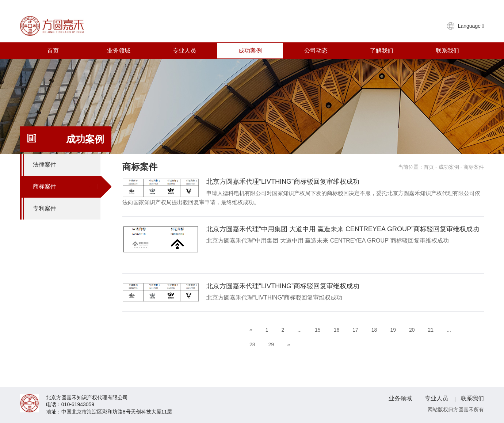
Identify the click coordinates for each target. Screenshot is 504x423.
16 (337, 330)
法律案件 (67, 165)
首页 (53, 51)
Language (471, 26)
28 (252, 344)
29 (271, 344)
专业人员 (184, 51)
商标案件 (67, 187)
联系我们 (447, 51)
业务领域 (119, 51)
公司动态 (316, 51)
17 (355, 330)
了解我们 (382, 51)
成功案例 (250, 51)
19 (393, 330)
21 (431, 330)
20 (412, 330)
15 (318, 330)
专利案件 (67, 209)
